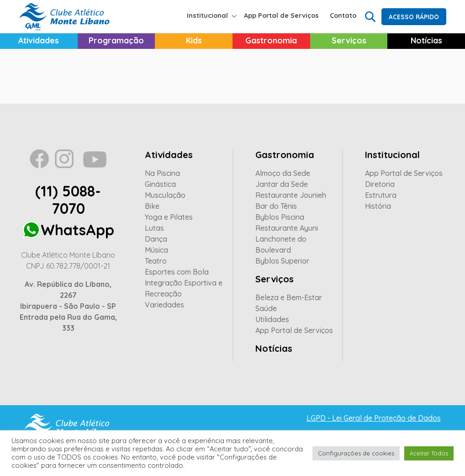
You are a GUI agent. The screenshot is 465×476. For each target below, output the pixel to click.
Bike (152, 206)
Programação (116, 40)
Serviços (349, 40)
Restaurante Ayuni (287, 228)
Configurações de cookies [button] (356, 453)
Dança (156, 239)
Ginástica (160, 184)
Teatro (156, 261)
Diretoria (380, 184)
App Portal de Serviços (281, 16)
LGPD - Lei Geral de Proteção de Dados (374, 418)
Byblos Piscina (280, 217)
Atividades (39, 40)
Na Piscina (162, 173)
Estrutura (381, 195)
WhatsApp (77, 230)
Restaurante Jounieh (291, 195)
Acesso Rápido (414, 17)
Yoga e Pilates (169, 217)
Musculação (165, 195)
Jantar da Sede (282, 184)
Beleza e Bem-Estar (289, 297)
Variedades (164, 305)
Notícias (274, 348)
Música (156, 250)
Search (370, 16)
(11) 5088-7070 (68, 200)
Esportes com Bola (177, 272)
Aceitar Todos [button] (429, 453)
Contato (343, 16)
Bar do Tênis (276, 206)
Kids (194, 40)
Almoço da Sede (283, 173)
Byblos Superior (282, 261)
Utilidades (272, 319)
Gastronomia (271, 40)
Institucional (207, 16)
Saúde (266, 308)
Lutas (154, 228)
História (378, 206)
